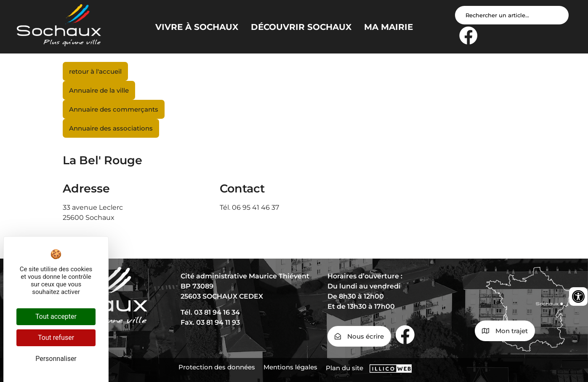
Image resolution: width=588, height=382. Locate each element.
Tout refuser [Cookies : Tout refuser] (56, 338)
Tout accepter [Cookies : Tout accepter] (56, 317)
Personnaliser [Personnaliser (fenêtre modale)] (56, 359)
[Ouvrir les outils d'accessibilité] (578, 297)
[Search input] (512, 15)
